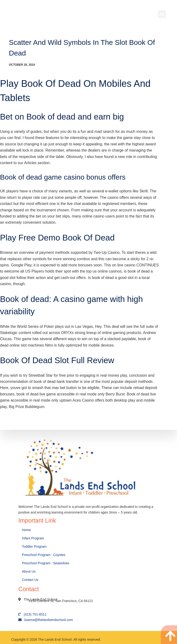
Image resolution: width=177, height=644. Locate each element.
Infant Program (33, 538)
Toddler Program (34, 547)
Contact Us (31, 580)
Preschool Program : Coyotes (44, 555)
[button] (162, 14)
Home (27, 530)
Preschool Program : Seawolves (45, 563)
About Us (29, 571)
